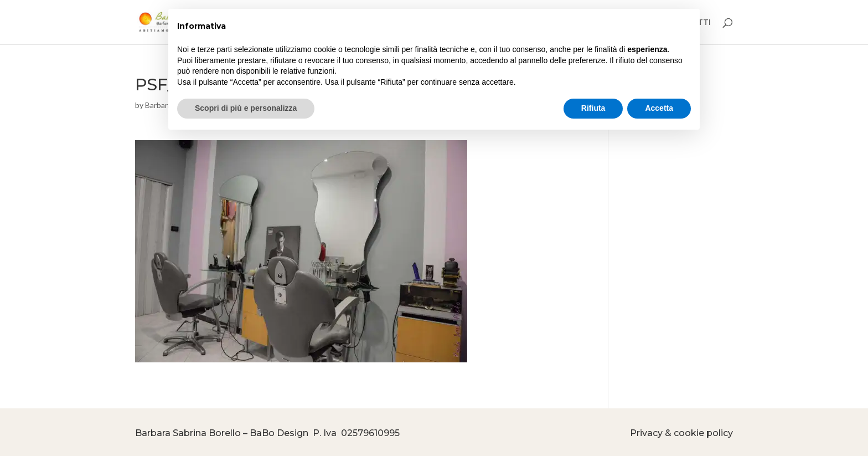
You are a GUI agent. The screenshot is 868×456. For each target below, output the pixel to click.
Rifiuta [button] (593, 108)
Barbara (158, 105)
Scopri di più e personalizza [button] (246, 108)
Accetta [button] (659, 108)
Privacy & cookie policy (681, 433)
